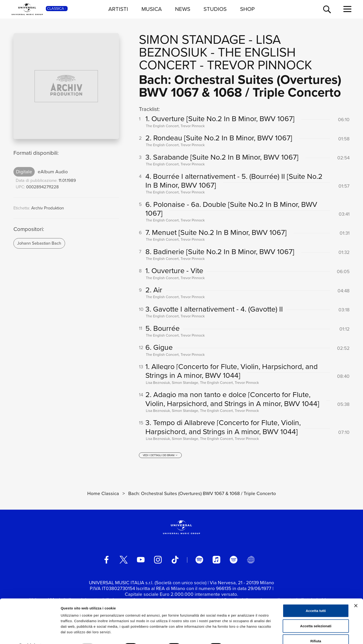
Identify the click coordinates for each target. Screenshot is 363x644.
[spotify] (199, 561)
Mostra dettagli (244, 635)
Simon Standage (192, 39)
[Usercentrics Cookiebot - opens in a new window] (30, 635)
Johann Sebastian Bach (39, 243)
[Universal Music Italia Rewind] (251, 561)
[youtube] (141, 561)
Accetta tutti (316, 598)
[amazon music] (234, 561)
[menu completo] (347, 9)
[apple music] (216, 561)
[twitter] (124, 561)
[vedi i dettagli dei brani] (160, 457)
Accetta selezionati (316, 614)
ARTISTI (118, 9)
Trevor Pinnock (260, 65)
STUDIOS (215, 9)
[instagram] (158, 561)
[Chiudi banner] (356, 593)
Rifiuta (316, 629)
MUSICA (152, 9)
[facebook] (106, 561)
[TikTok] (175, 561)
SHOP (247, 9)
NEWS (183, 9)
